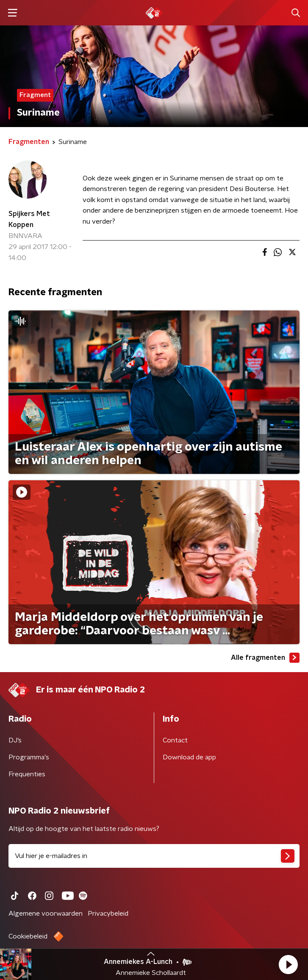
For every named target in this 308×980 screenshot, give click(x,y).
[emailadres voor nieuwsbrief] (154, 856)
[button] (288, 964)
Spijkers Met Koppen (29, 219)
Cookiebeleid (28, 936)
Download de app (189, 757)
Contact (175, 740)
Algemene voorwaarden (46, 914)
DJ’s (15, 740)
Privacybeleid (108, 914)
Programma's (29, 757)
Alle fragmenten (265, 658)
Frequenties (27, 774)
